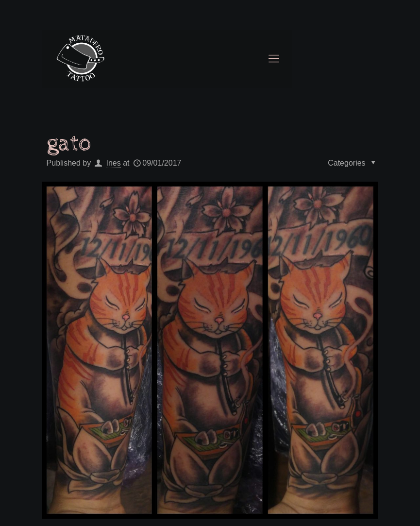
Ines (113, 163)
